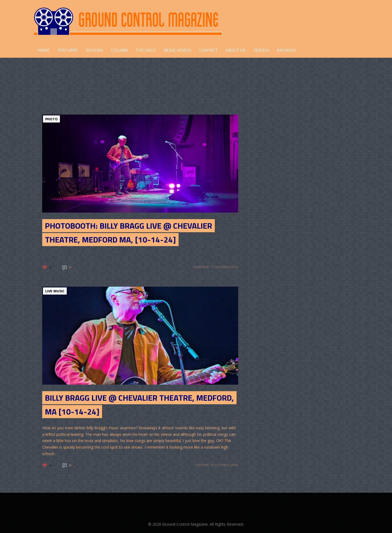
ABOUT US (235, 50)
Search (261, 50)
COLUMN (119, 50)
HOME (44, 50)
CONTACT (208, 50)
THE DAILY (146, 50)
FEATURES (68, 50)
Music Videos (178, 50)
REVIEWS (94, 50)
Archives (286, 50)
